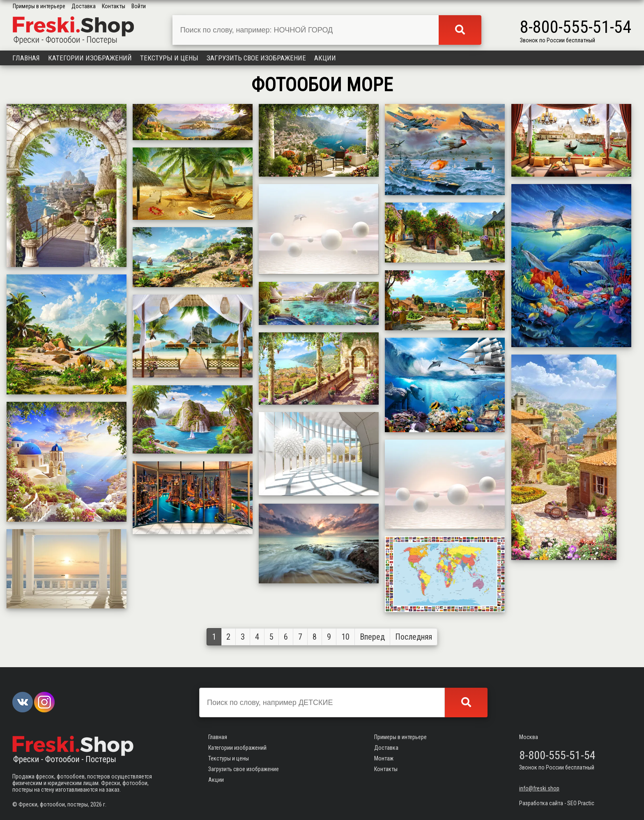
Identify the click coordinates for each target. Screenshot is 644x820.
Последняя (414, 637)
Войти (139, 6)
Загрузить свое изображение (256, 58)
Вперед (372, 637)
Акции (325, 58)
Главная (26, 58)
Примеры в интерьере (39, 6)
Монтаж (384, 758)
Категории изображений (90, 58)
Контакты (114, 6)
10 (345, 637)
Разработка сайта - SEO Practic (557, 803)
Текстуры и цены (169, 58)
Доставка (84, 6)
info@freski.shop (539, 788)
